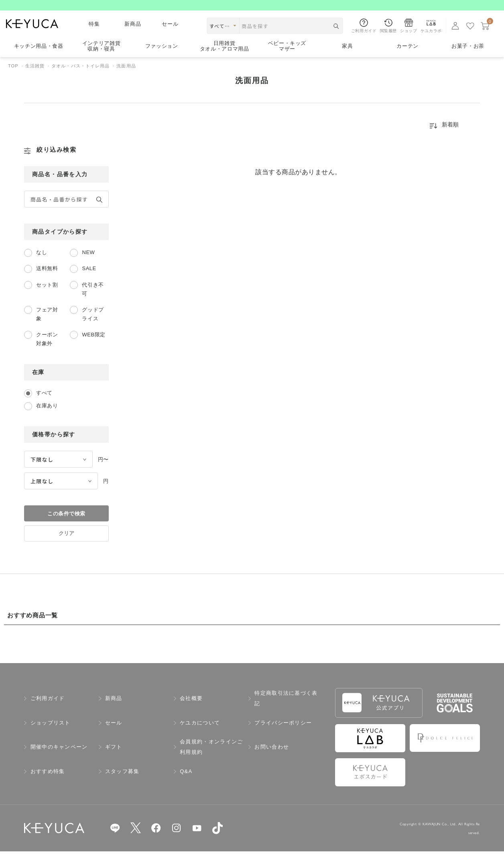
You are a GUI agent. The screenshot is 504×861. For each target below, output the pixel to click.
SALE (89, 278)
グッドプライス (93, 324)
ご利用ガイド (48, 708)
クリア (66, 543)
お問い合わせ (272, 756)
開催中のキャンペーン (59, 756)
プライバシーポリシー (283, 732)
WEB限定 (93, 344)
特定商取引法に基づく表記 (286, 708)
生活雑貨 (35, 75)
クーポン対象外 (47, 349)
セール (170, 34)
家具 (347, 56)
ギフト (114, 756)
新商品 (133, 34)
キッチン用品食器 (39, 56)
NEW (88, 262)
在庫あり (47, 415)
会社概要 (191, 708)
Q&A (186, 781)
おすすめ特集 (48, 781)
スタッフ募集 (122, 781)
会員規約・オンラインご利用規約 (211, 756)
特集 (94, 34)
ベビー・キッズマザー (287, 56)
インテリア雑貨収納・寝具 (102, 56)
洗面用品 (126, 75)
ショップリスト (51, 732)
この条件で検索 (66, 523)
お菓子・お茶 (468, 56)
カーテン (407, 56)
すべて (44, 402)
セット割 (47, 294)
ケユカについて (200, 732)
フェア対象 (47, 324)
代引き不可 (93, 299)
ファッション (162, 56)
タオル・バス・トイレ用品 (80, 75)
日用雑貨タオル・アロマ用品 (225, 56)
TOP (13, 75)
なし (42, 262)
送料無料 (47, 278)
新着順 (450, 134)
